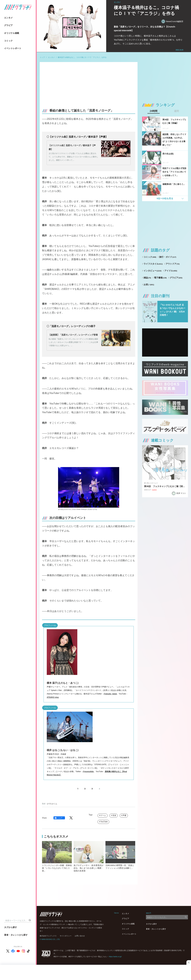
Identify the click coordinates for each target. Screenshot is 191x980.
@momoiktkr (88, 772)
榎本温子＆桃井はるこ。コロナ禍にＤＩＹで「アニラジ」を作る (82, 57)
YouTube (104, 822)
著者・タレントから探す (16, 935)
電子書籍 (160, 278)
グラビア (8, 25)
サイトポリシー (66, 936)
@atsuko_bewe (110, 694)
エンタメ (8, 18)
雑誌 (147, 278)
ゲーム (103, 815)
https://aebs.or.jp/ (115, 957)
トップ (42, 57)
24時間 (154, 111)
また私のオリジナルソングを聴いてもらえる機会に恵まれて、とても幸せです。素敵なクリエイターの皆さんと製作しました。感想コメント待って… (73, 157)
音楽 (114, 815)
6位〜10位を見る (165, 198)
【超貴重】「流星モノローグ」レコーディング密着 (73, 335)
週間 (176, 111)
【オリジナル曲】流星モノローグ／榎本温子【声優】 (72, 147)
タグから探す (11, 927)
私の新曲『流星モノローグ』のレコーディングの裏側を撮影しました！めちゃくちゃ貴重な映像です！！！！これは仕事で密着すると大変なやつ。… (73, 342)
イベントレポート (13, 48)
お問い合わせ (80, 936)
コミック (8, 41)
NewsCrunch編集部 (172, 21)
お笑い (149, 285)
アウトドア (173, 264)
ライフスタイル (153, 264)
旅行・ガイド (168, 257)
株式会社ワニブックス (48, 936)
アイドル (171, 271)
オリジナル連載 (12, 33)
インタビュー (153, 271)
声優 (124, 815)
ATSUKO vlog (53, 697)
